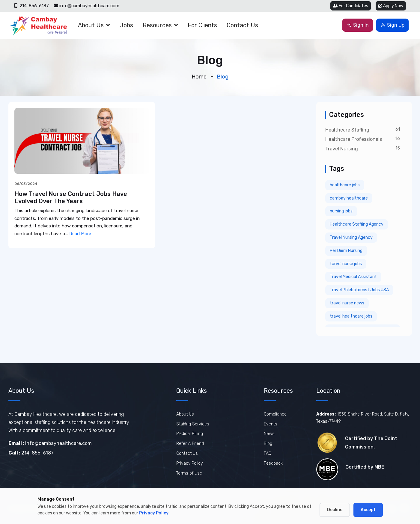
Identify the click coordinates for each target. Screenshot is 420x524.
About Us (91, 25)
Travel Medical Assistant (353, 277)
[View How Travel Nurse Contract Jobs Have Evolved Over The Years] (82, 141)
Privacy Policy (189, 463)
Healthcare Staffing (347, 130)
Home (199, 77)
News (269, 434)
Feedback (273, 463)
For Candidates (351, 6)
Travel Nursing (342, 149)
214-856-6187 (32, 6)
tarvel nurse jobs (346, 264)
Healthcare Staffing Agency (357, 224)
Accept (368, 510)
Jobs (126, 25)
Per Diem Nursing (346, 251)
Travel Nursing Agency (351, 237)
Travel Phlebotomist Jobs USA (359, 290)
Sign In (358, 25)
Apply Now (391, 6)
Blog (268, 444)
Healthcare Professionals (354, 139)
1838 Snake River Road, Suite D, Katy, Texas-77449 (363, 418)
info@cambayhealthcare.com (86, 6)
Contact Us (242, 25)
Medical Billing (190, 434)
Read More (80, 234)
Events (271, 424)
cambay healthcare (349, 198)
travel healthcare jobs (351, 316)
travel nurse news (347, 303)
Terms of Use (189, 473)
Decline (335, 510)
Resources (157, 25)
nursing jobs (341, 211)
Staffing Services (193, 424)
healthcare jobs (345, 185)
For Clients (202, 25)
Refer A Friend (190, 444)
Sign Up (393, 25)
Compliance (275, 414)
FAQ (268, 453)
